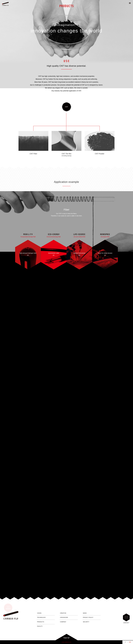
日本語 (125, 642)
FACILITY (40, 626)
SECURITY (86, 622)
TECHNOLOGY (42, 617)
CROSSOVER (64, 617)
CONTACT (126, 618)
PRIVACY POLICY (88, 617)
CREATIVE (63, 613)
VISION (39, 613)
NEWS (85, 613)
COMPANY (63, 622)
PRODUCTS (41, 622)
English (130, 642)
